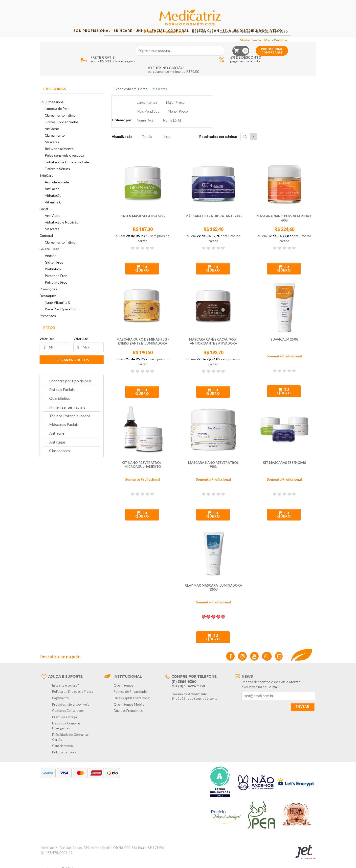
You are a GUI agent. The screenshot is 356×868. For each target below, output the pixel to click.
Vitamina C (53, 211)
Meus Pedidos (303, 14)
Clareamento (55, 144)
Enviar (302, 698)
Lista (165, 128)
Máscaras (52, 151)
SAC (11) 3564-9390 (299, 5)
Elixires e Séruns (57, 178)
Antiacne (52, 138)
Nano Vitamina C (58, 311)
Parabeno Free (56, 285)
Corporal (181, 40)
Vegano (51, 265)
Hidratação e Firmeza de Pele (67, 171)
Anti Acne (53, 225)
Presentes (48, 325)
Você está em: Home (131, 98)
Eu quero (142, 260)
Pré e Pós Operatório (61, 318)
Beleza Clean (213, 40)
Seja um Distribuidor (257, 40)
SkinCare (111, 40)
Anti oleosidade (57, 191)
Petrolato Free (56, 291)
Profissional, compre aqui (192, 5)
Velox (293, 40)
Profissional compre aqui (299, 25)
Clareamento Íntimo (60, 124)
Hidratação (53, 205)
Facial (156, 40)
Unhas (135, 40)
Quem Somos (229, 5)
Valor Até (81, 348)
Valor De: (47, 348)
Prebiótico (53, 278)
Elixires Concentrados (62, 131)
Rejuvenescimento (59, 158)
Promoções (48, 298)
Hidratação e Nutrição (62, 231)
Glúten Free (54, 271)
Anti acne (52, 198)
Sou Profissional (75, 40)
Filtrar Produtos (72, 369)
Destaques (48, 305)
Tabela (144, 128)
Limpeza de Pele (57, 118)
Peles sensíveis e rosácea (64, 164)
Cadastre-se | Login (262, 5)
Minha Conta (277, 14)
